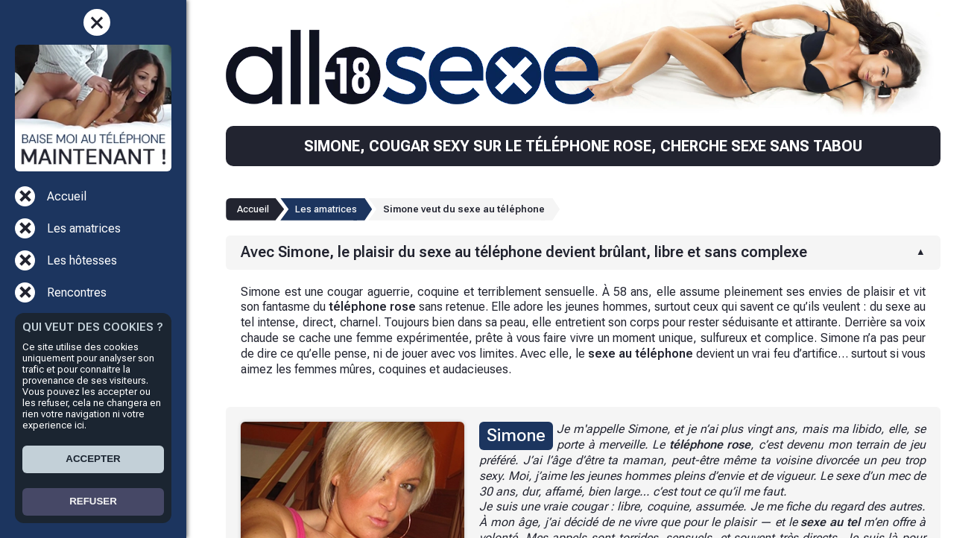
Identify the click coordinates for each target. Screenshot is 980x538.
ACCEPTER (93, 459)
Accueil (67, 196)
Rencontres (77, 292)
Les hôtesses (82, 260)
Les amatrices (84, 228)
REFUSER (93, 501)
